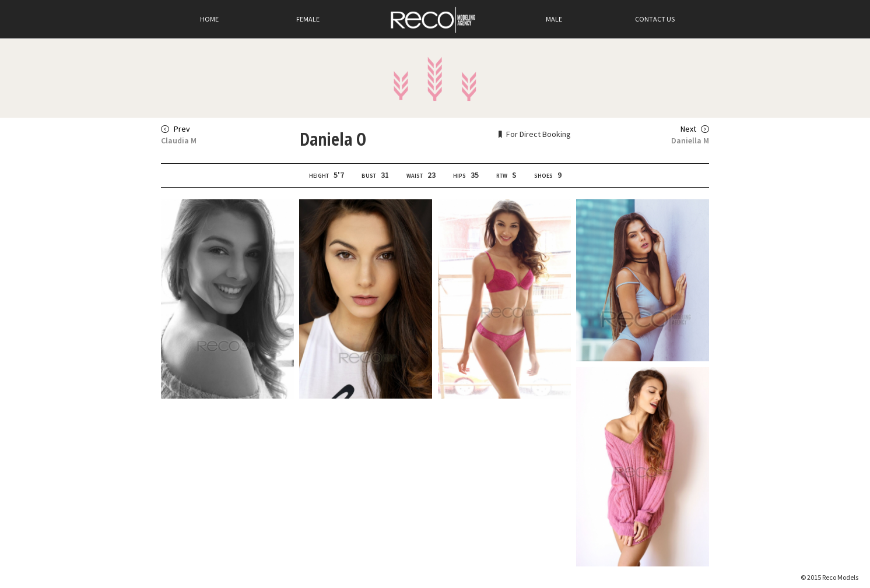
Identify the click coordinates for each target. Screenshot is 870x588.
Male (554, 19)
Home (209, 19)
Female (308, 19)
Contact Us (655, 19)
